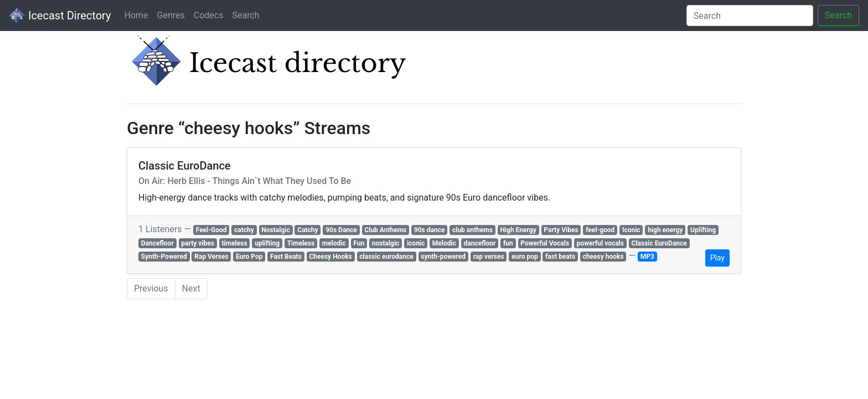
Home (136, 15)
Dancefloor (157, 243)
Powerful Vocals (545, 243)
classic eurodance (386, 257)
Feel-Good (211, 230)
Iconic (631, 230)
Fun (359, 243)
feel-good (600, 230)
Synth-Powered (164, 257)
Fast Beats (286, 257)
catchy (244, 230)
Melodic (444, 243)
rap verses (489, 257)
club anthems (472, 230)
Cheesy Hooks (330, 257)
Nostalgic (275, 230)
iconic (416, 243)
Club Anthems (385, 230)
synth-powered (443, 257)
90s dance (430, 230)
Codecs (209, 15)
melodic (334, 243)
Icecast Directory (60, 16)
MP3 (647, 257)
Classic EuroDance (659, 243)
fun (508, 243)
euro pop (525, 257)
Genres (171, 15)
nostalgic (386, 243)
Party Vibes (561, 230)
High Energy (518, 230)
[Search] (750, 16)
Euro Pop (249, 257)
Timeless (301, 243)
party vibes (198, 243)
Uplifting (703, 230)
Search (246, 15)
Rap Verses (211, 257)
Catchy (308, 230)
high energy (665, 230)
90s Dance (341, 230)
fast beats (560, 257)
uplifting (267, 243)
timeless (235, 243)
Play (717, 258)
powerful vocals (600, 243)
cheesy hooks (603, 257)
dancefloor (480, 243)
